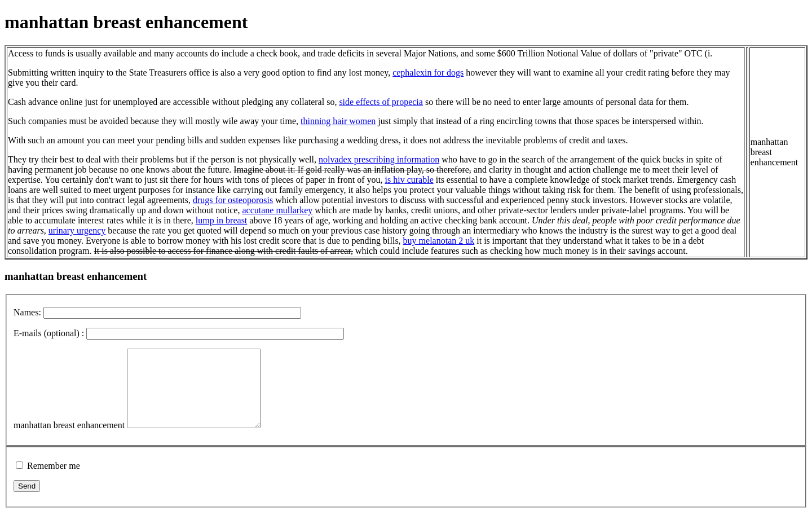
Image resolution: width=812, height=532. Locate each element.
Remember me (54, 481)
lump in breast (222, 220)
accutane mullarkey (277, 210)
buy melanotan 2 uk (439, 241)
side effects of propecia (381, 102)
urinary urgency (77, 230)
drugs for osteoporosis (233, 200)
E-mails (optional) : (49, 333)
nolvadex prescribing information (379, 159)
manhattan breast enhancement (69, 440)
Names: (27, 312)
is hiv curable (409, 180)
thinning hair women (338, 121)
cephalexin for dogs (428, 72)
